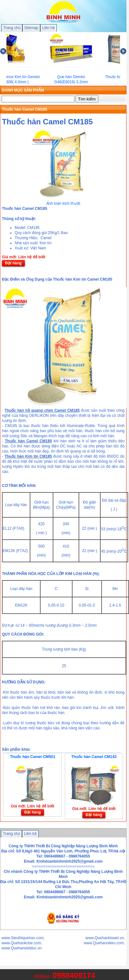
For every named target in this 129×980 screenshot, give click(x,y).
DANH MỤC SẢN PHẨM (23, 90)
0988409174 (74, 975)
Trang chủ (12, 28)
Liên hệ (49, 28)
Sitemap (31, 28)
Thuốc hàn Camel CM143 (94, 757)
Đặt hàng (13, 263)
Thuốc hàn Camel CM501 (33, 757)
